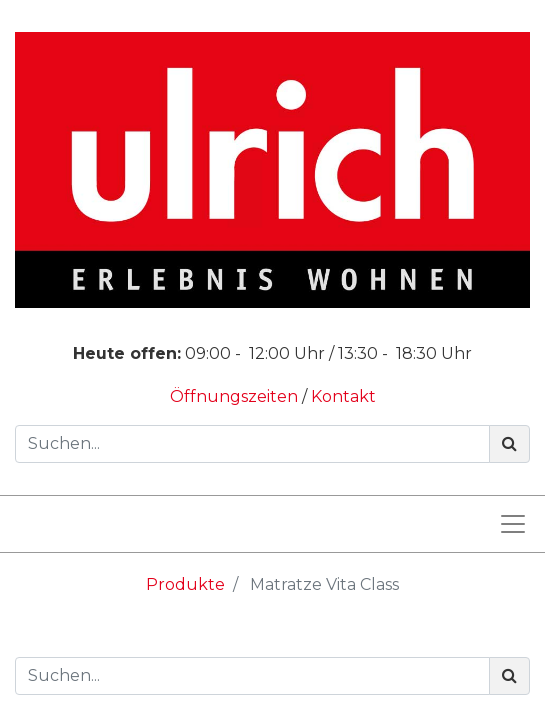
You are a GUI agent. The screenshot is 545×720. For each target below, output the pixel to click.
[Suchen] (509, 444)
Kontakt (343, 396)
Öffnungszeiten (236, 396)
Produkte (185, 584)
